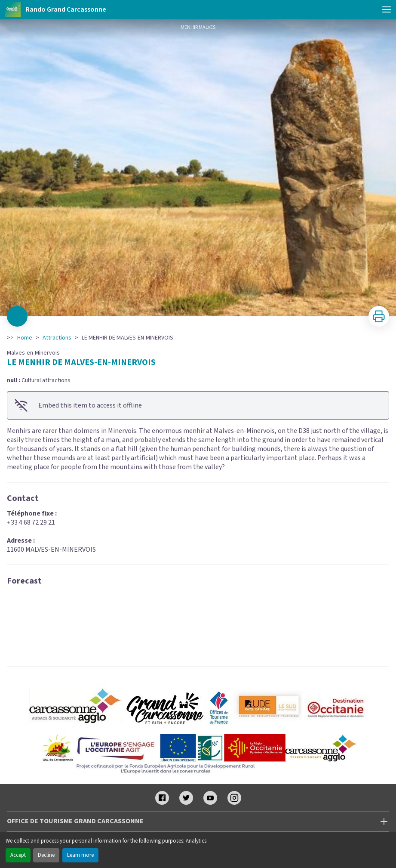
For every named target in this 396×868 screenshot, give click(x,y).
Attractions (57, 338)
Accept (18, 855)
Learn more (80, 855)
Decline (46, 855)
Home (25, 338)
